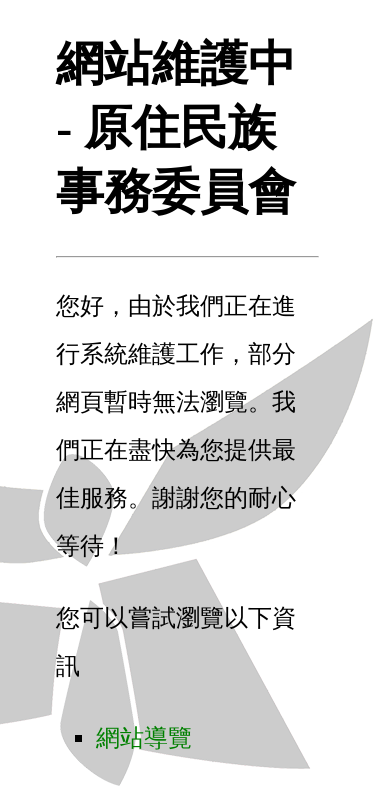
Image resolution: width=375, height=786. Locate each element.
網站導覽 (144, 738)
